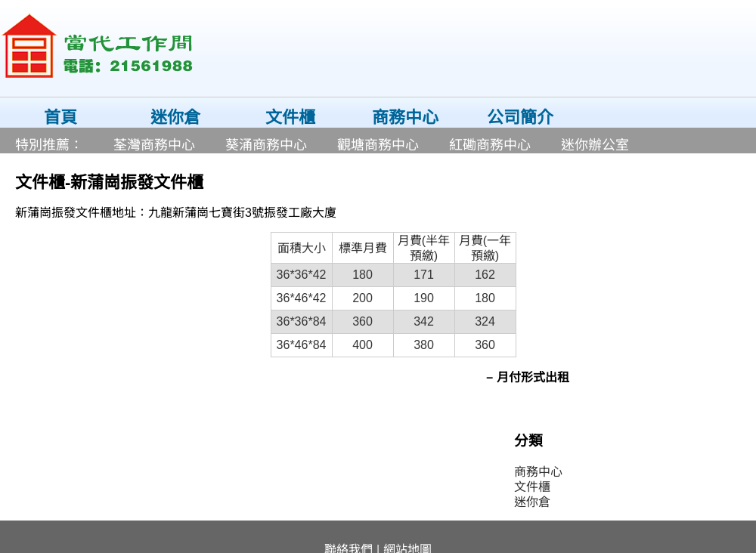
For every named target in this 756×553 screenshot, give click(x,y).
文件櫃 (290, 117)
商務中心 (405, 117)
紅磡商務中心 (490, 145)
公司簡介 (520, 117)
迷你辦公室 (595, 145)
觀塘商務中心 (378, 145)
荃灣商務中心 (154, 145)
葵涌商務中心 (266, 145)
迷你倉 (175, 117)
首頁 (60, 117)
